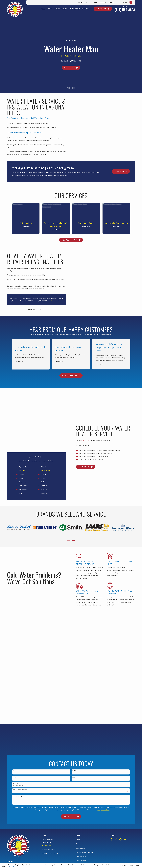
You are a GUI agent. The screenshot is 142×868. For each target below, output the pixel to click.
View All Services (71, 240)
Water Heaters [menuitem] (61, 9)
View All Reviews (71, 375)
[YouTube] (125, 639)
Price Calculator (100, 2)
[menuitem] (9, 683)
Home (78, 639)
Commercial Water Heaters (85, 651)
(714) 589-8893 (125, 10)
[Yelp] (112, 639)
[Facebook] (116, 639)
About (78, 643)
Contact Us (103, 9)
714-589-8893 (16, 663)
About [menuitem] (50, 9)
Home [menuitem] (43, 9)
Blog (125, 2)
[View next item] (73, 482)
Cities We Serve (84, 2)
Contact (79, 668)
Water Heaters (81, 647)
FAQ (119, 2)
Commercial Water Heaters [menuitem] (80, 9)
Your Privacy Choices (29, 681)
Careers (112, 2)
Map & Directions (47, 644)
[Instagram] (120, 639)
